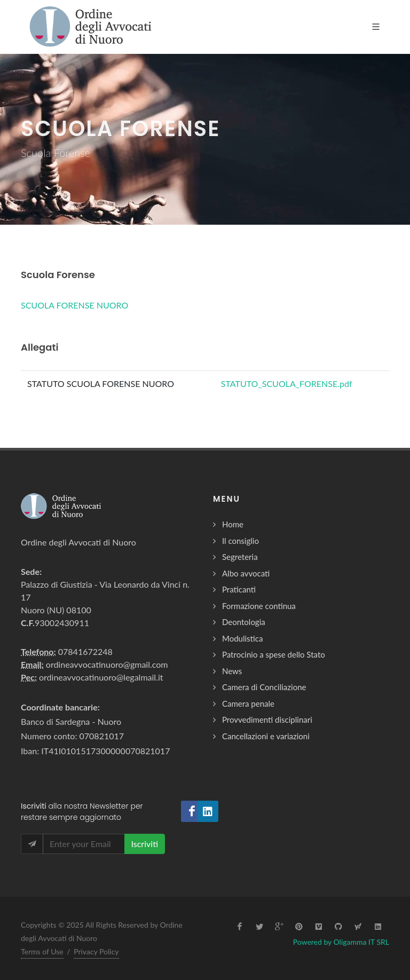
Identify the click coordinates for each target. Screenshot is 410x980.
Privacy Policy (96, 951)
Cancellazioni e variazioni (266, 736)
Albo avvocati (246, 573)
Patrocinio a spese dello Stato (274, 654)
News (232, 671)
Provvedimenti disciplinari (267, 720)
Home (233, 524)
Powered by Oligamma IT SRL (341, 942)
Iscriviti (145, 844)
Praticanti (239, 589)
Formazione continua (259, 606)
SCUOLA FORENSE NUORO (74, 305)
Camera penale (248, 704)
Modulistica (242, 638)
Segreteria (240, 557)
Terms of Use (42, 951)
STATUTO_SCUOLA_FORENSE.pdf (287, 384)
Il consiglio (241, 541)
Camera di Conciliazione (264, 687)
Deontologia (244, 622)
